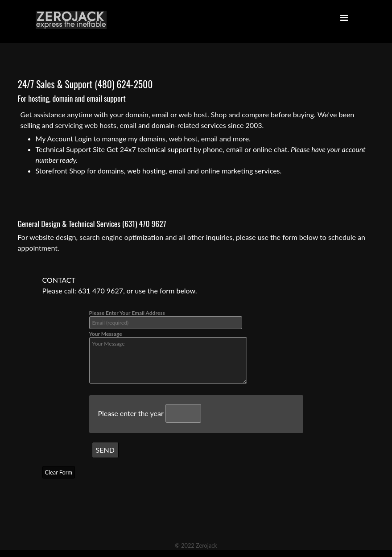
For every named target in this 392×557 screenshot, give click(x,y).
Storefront (52, 171)
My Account (54, 138)
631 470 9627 (101, 291)
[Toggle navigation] (344, 20)
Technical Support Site (70, 149)
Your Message (168, 357)
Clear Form (59, 472)
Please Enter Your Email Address (166, 319)
